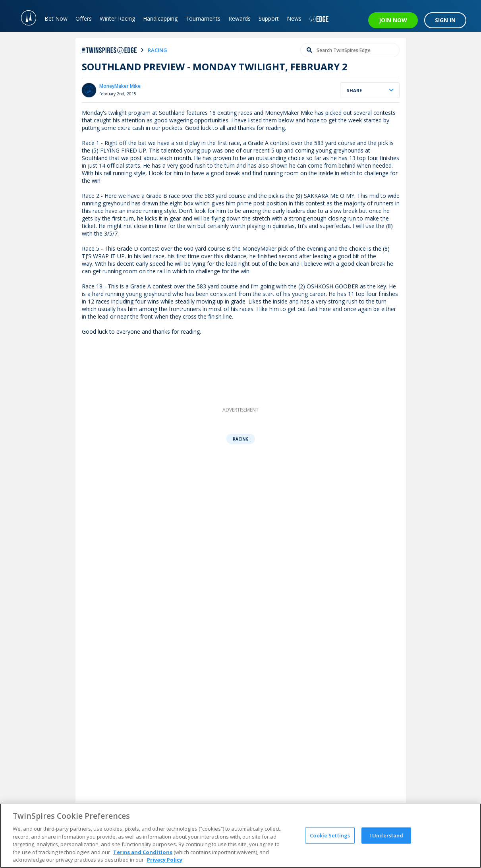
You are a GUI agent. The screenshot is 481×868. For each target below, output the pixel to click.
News (294, 18)
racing (157, 50)
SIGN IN (445, 20)
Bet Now (56, 18)
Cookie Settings (330, 835)
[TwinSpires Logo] (25, 16)
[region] (240, 836)
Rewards (240, 18)
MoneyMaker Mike (120, 86)
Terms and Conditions (143, 852)
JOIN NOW (393, 20)
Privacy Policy (165, 860)
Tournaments (203, 18)
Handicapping (160, 18)
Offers (84, 18)
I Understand (386, 835)
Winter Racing (117, 18)
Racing (241, 439)
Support (269, 18)
